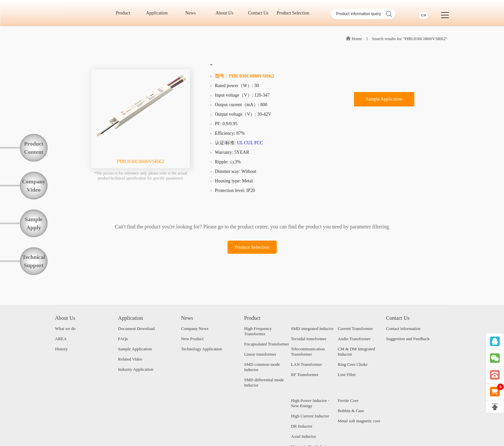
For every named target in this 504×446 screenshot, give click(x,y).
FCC (258, 143)
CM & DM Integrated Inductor (357, 352)
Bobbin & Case (351, 411)
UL (240, 143)
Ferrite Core (348, 400)
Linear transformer (260, 354)
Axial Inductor (303, 436)
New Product (192, 339)
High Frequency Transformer (258, 331)
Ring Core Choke (353, 364)
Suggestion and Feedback (408, 339)
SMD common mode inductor (262, 367)
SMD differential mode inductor (264, 382)
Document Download (137, 329)
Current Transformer (355, 329)
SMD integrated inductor (312, 329)
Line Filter (347, 375)
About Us (227, 13)
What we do (66, 329)
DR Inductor (302, 426)
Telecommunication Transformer (308, 352)
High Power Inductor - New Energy (310, 403)
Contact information (403, 329)
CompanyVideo (34, 186)
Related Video (130, 359)
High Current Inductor (310, 416)
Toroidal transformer (309, 339)
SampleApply (34, 223)
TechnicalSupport (34, 261)
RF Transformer (305, 375)
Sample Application (384, 99)
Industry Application (136, 369)
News (193, 13)
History (62, 349)
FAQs (123, 339)
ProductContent (34, 148)
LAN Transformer (306, 364)
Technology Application (202, 349)
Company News (195, 329)
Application (159, 13)
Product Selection (293, 13)
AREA (61, 339)
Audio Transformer (354, 339)
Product (125, 13)
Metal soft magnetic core (359, 421)
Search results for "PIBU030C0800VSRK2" (410, 39)
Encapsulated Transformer (267, 344)
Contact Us (260, 13)
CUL (248, 143)
